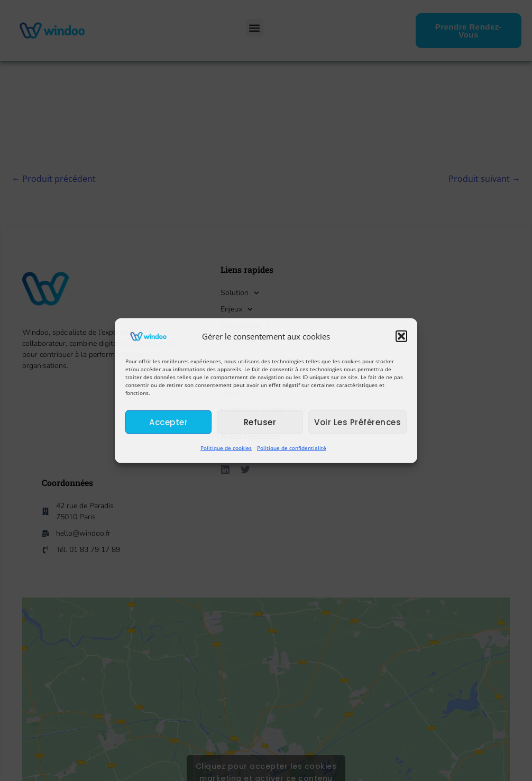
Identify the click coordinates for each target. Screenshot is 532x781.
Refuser (260, 422)
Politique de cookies (226, 448)
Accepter (168, 422)
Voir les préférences (357, 422)
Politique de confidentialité (292, 448)
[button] (401, 336)
